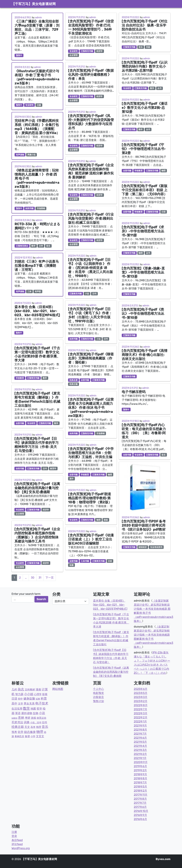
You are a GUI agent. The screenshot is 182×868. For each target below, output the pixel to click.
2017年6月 (140, 807)
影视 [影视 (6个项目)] (45, 694)
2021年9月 (140, 726)
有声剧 (38, 291)
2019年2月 (140, 770)
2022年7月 (140, 709)
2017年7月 (140, 803)
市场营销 (41, 208)
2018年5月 (140, 787)
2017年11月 (141, 795)
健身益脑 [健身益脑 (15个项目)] (29, 699)
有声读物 (20, 155)
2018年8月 (140, 778)
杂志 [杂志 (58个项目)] (21, 689)
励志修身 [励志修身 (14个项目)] (30, 732)
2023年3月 (141, 697)
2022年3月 (141, 713)
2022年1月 (140, 721)
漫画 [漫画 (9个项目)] (38, 689)
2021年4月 (140, 746)
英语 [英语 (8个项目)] (18, 713)
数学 (33, 246)
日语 (110, 561)
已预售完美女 (22, 246)
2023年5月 (141, 693)
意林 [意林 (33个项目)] (21, 718)
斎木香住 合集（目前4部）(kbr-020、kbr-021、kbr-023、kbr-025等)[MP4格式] (110, 605)
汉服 (39, 105)
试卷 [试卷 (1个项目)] (38, 699)
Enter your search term (26, 594)
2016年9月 (140, 815)
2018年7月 (140, 783)
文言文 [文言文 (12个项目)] (40, 736)
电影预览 (98, 693)
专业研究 (29, 105)
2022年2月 (141, 717)
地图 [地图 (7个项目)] (33, 709)
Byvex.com (163, 859)
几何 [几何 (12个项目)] (14, 689)
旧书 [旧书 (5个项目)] (44, 722)
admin (39, 18)
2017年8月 (140, 799)
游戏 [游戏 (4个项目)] (33, 718)
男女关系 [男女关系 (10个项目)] (29, 704)
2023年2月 (141, 701)
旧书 (45, 469)
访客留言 (98, 697)
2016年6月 (140, 819)
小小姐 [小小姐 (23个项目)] (29, 694)
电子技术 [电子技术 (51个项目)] (42, 703)
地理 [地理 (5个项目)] (39, 727)
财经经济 (143, 547)
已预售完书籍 (33, 378)
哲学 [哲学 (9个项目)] (39, 709)
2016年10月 (141, 811)
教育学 (53, 469)
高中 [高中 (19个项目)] (14, 703)
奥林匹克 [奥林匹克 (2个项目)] (19, 736)
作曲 (148, 47)
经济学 (46, 510)
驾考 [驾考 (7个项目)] (14, 732)
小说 (87, 294)
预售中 (19, 55)
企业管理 (20, 514)
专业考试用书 (156, 547)
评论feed (17, 844)
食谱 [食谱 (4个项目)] (27, 736)
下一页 (50, 578)
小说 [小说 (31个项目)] (42, 713)
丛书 (159, 88)
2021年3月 (140, 750)
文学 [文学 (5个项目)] (21, 704)
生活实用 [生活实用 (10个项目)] (17, 709)
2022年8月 (141, 705)
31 (40, 578)
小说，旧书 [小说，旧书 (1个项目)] (36, 723)
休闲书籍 (29, 208)
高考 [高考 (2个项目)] (33, 727)
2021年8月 (140, 730)
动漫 (71, 565)
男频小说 (31, 155)
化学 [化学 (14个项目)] (21, 732)
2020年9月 (141, 762)
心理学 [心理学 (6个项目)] (38, 694)
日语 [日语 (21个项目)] (14, 699)
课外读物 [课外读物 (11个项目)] (27, 713)
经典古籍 (74, 384)
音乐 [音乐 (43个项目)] (45, 727)
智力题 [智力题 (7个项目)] (19, 694)
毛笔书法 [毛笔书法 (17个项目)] (17, 722)
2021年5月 (140, 742)
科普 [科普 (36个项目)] (44, 699)
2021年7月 (140, 734)
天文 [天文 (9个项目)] (27, 727)
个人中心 (98, 689)
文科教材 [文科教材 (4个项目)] (30, 690)
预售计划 (98, 701)
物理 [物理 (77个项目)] (40, 732)
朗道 (106, 520)
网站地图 (58, 689)
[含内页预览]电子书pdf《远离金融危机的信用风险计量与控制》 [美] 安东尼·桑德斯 (111, 672)
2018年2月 (140, 791)
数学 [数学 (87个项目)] (26, 708)
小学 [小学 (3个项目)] (33, 736)
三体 (29, 291)
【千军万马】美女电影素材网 (34, 4)
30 (33, 578)
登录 (14, 836)
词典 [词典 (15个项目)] (27, 722)
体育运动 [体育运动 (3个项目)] (41, 718)
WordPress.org (21, 848)
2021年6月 (140, 738)
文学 (41, 246)
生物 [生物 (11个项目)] (35, 713)
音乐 (48, 246)
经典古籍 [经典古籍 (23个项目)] (18, 727)
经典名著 (74, 380)
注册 (14, 832)
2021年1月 (140, 758)
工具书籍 (85, 561)
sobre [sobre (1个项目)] (14, 718)
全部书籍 (20, 423)
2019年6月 (140, 766)
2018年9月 (140, 774)
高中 (71, 479)
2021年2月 (140, 754)
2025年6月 (141, 689)
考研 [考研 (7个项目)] (28, 718)
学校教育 (20, 378)
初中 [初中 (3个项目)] (20, 699)
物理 (110, 475)
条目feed (17, 840)
